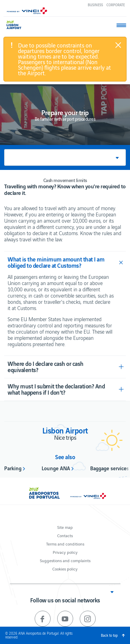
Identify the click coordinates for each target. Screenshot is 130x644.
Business (95, 5)
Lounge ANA (56, 468)
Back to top (109, 635)
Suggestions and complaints (65, 560)
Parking (13, 468)
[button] (65, 157)
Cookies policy (65, 569)
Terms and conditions (65, 544)
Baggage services (110, 468)
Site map (65, 527)
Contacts (65, 535)
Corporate (116, 5)
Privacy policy (65, 552)
